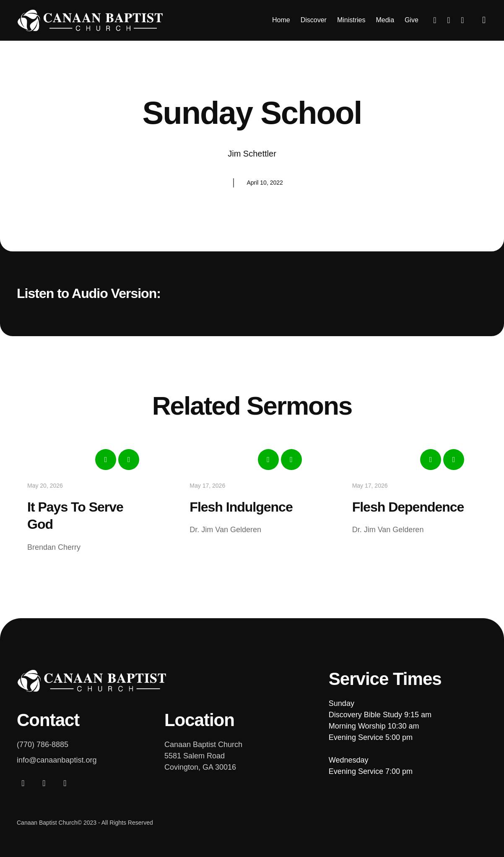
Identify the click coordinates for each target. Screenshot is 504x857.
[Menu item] (281, 20)
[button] (484, 20)
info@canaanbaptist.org (57, 760)
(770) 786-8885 (43, 745)
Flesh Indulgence (241, 507)
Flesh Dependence (408, 507)
